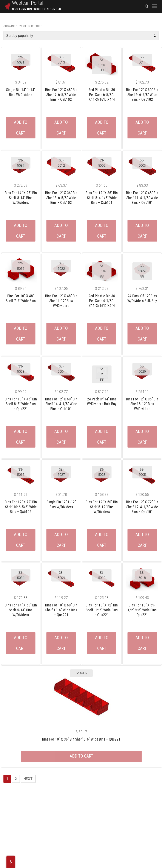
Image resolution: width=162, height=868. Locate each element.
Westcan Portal (28, 3)
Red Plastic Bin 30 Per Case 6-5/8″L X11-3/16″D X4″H (102, 95)
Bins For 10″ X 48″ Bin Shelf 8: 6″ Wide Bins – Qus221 (21, 404)
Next (28, 779)
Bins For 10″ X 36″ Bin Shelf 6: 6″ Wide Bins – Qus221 (81, 739)
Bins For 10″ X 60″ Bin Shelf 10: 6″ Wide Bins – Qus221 (61, 610)
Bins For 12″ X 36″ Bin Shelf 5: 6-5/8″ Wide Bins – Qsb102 (61, 198)
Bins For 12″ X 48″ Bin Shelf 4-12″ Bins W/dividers (61, 301)
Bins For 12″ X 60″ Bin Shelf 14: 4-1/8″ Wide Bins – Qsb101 (61, 404)
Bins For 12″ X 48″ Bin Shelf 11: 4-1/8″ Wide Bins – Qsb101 (142, 198)
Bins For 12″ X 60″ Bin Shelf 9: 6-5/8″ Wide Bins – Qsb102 (142, 95)
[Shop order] (81, 36)
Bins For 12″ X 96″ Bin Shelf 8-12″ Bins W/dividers (142, 404)
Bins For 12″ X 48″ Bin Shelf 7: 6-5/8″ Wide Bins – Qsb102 (61, 95)
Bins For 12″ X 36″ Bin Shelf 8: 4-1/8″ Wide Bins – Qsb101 (102, 198)
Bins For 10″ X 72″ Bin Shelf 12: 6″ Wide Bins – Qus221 (102, 610)
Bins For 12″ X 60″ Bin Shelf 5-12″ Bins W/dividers (102, 507)
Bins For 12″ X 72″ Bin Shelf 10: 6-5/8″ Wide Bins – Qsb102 (21, 507)
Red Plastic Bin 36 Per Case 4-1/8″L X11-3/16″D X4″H (102, 301)
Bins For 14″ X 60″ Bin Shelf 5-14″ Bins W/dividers (21, 610)
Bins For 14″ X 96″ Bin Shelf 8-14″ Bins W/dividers (21, 198)
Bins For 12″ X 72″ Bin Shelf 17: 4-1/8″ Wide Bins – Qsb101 (142, 507)
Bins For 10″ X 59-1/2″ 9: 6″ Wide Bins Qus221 (142, 610)
